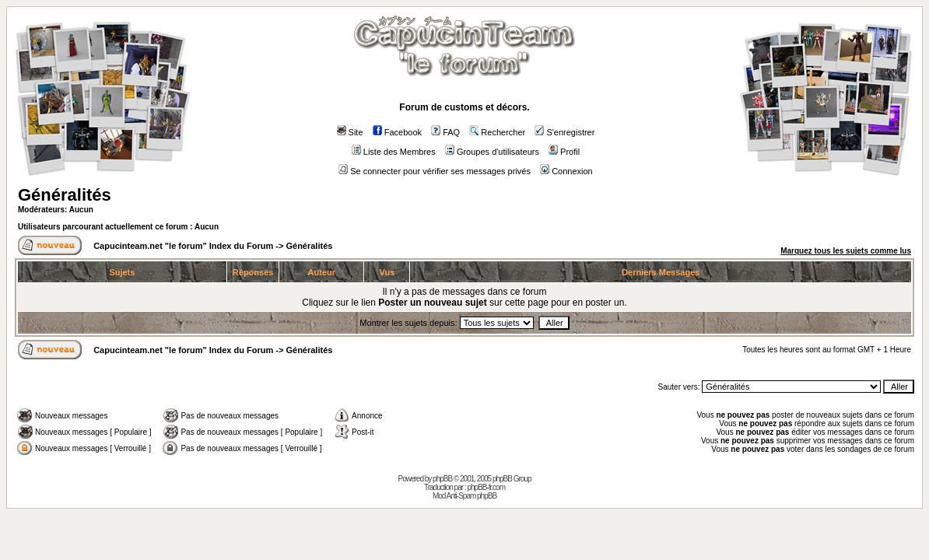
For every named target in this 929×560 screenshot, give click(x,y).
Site (350, 132)
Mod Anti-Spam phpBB (464, 496)
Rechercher (497, 132)
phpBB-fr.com (486, 487)
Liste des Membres (394, 152)
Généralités (65, 195)
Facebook (397, 132)
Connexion (566, 171)
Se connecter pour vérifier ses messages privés (435, 171)
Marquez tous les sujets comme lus (846, 251)
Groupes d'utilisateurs (492, 152)
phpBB (442, 479)
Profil (564, 152)
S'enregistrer (564, 132)
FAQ (445, 132)
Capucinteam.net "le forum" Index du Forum (183, 246)
